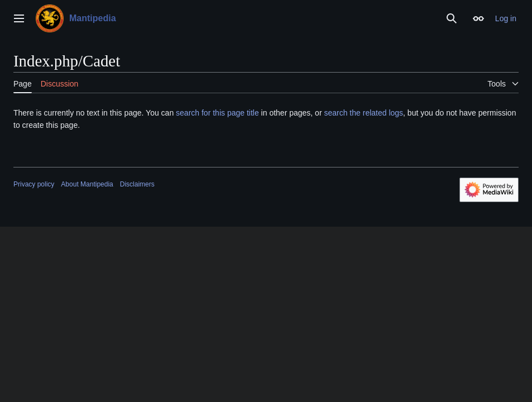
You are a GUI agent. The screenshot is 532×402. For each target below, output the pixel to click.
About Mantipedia (87, 184)
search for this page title (217, 113)
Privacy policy (34, 184)
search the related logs (363, 113)
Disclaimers (137, 184)
